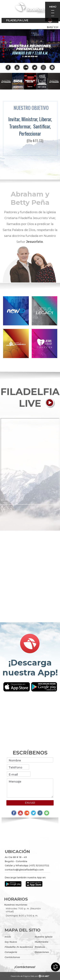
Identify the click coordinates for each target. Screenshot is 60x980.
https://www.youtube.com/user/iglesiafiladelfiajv (30, 46)
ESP (56, 27)
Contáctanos (12, 957)
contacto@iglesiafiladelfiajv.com (24, 870)
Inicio (8, 937)
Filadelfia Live (17, 20)
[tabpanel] (30, 46)
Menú (53, 7)
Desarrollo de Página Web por (30, 976)
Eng (49, 27)
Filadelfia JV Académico (19, 947)
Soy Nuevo (11, 942)
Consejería (11, 952)
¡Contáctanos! (25, 967)
